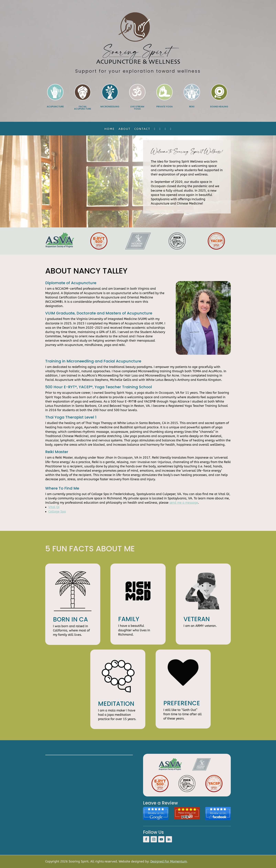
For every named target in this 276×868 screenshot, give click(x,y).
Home (110, 129)
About (125, 129)
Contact (142, 129)
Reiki (192, 107)
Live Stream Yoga (137, 108)
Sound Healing (219, 107)
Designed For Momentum (169, 861)
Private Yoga (164, 107)
